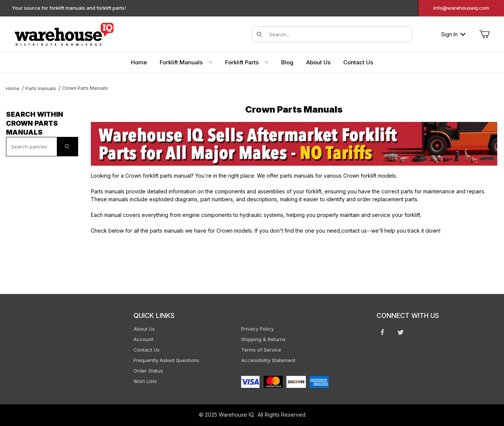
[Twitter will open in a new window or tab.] (401, 332)
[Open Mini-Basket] (484, 34)
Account (143, 339)
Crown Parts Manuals (85, 88)
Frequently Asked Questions (166, 360)
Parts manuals (41, 88)
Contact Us (147, 350)
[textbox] (32, 147)
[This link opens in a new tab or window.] (294, 144)
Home (13, 88)
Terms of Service (261, 350)
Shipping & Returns (263, 339)
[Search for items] (338, 34)
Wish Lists (145, 381)
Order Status (148, 371)
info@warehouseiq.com (461, 8)
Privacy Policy (257, 329)
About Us (144, 329)
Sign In (453, 34)
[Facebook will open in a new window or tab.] (382, 332)
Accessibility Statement (268, 360)
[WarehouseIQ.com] (64, 33)
